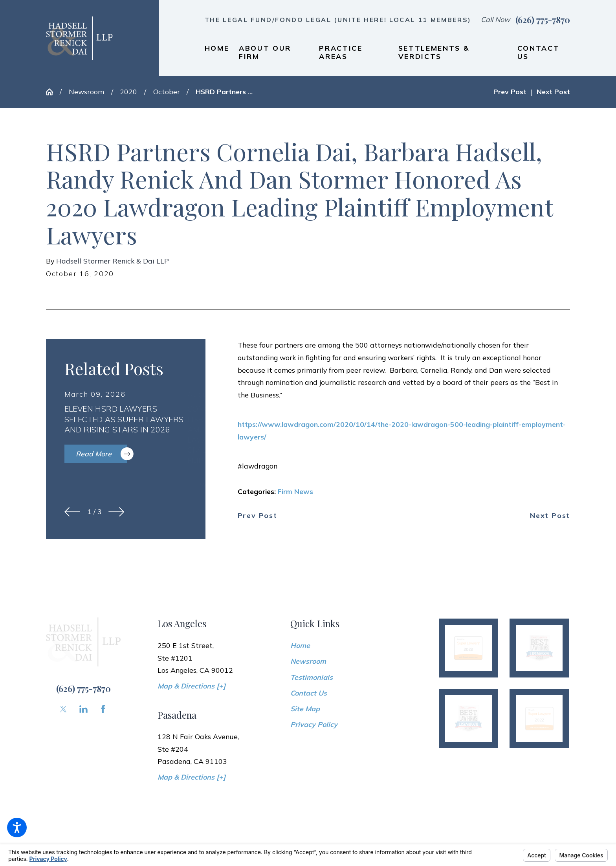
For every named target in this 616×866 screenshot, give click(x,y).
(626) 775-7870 (543, 20)
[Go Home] (53, 92)
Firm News (295, 491)
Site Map (305, 709)
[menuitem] (217, 52)
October (167, 92)
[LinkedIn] (83, 709)
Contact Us (309, 693)
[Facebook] (103, 709)
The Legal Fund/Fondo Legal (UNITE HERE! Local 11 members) (338, 20)
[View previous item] (72, 512)
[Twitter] (63, 709)
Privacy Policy (314, 724)
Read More (101, 454)
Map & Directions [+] (192, 686)
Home (300, 645)
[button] (17, 828)
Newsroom (86, 92)
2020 (128, 92)
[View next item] (116, 512)
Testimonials (312, 677)
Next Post (550, 516)
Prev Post (258, 516)
